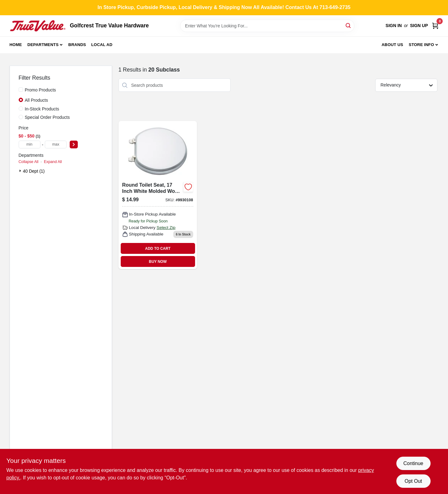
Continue (413, 463)
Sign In (394, 26)
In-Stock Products (42, 109)
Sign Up (419, 26)
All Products (37, 100)
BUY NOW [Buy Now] (158, 262)
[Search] (349, 25)
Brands (77, 45)
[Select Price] (74, 144)
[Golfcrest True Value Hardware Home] (38, 26)
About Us (392, 45)
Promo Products (40, 90)
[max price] (56, 144)
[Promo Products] (21, 90)
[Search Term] (267, 26)
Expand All (53, 162)
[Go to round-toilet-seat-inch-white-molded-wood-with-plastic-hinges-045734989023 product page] (158, 195)
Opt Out (413, 481)
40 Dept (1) (34, 171)
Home (16, 45)
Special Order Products (47, 117)
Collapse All (29, 162)
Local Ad (102, 45)
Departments (43, 45)
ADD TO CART (158, 249)
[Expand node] (21, 171)
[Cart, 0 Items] (435, 26)
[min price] (30, 144)
